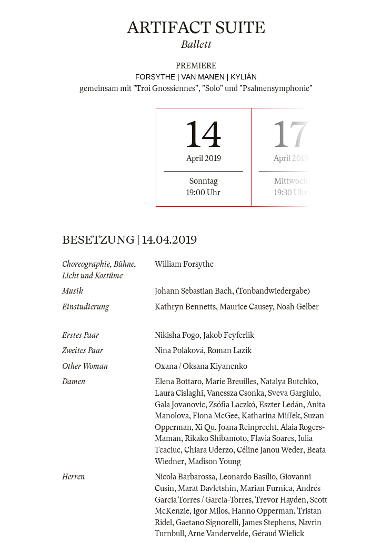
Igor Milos (210, 511)
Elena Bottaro (178, 382)
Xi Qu (205, 427)
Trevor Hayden (281, 500)
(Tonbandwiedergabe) (273, 291)
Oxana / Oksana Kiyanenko (201, 366)
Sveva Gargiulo (293, 393)
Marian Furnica (266, 488)
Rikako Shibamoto (216, 438)
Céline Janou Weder (270, 450)
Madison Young (214, 461)
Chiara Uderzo (209, 450)
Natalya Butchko (288, 382)
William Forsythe (184, 264)
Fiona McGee (215, 416)
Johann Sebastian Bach (193, 291)
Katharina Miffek (271, 416)
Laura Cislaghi (179, 393)
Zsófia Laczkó (232, 405)
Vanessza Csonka (235, 393)
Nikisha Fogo (177, 335)
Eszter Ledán (281, 405)
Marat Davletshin (207, 488)
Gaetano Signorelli (207, 523)
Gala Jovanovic (180, 405)
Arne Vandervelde (218, 534)
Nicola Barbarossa (185, 477)
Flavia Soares (272, 438)
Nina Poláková (179, 350)
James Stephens (268, 523)
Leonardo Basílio (247, 477)
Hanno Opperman (263, 511)
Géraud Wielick (278, 534)
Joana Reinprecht (248, 427)
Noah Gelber (298, 307)
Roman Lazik (229, 350)
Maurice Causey (246, 307)
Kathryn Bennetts (185, 307)
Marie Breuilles (231, 382)
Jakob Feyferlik (229, 335)
